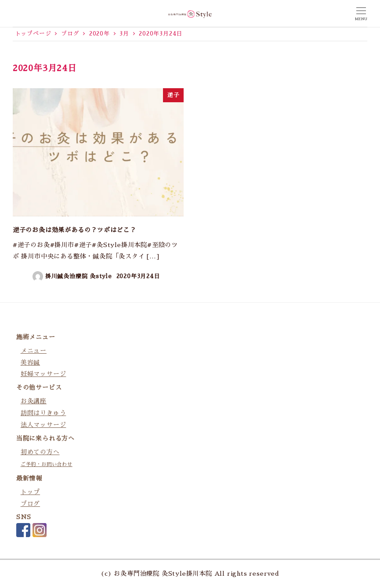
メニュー (34, 351)
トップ (30, 492)
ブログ (30, 504)
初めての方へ (40, 452)
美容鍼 (30, 362)
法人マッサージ (43, 425)
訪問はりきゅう (43, 413)
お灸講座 (34, 401)
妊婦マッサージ (43, 374)
